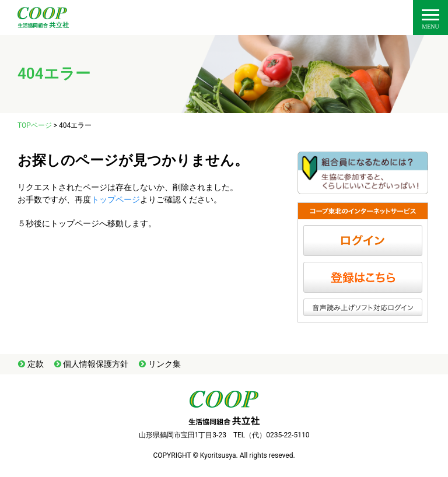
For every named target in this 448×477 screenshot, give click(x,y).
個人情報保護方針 (96, 364)
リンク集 (164, 364)
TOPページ (35, 125)
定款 (36, 364)
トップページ (116, 199)
